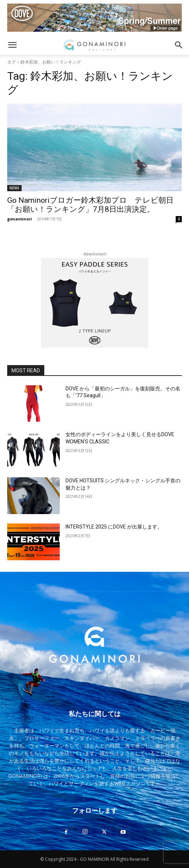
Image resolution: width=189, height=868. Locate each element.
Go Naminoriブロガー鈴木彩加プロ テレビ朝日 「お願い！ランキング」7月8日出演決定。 (94, 205)
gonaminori (20, 219)
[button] (12, 45)
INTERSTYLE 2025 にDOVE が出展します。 (114, 527)
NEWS (14, 188)
